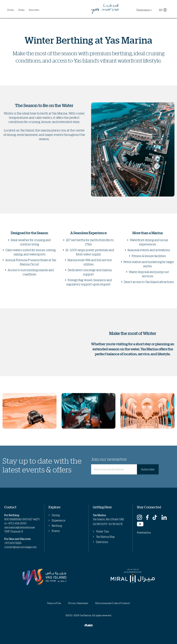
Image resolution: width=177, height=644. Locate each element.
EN (163, 11)
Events (56, 531)
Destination (143, 10)
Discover (33, 10)
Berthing (57, 526)
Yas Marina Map (105, 537)
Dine (21, 10)
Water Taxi (103, 531)
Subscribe (148, 469)
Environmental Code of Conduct (113, 603)
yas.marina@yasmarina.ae (20, 527)
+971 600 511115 (13, 543)
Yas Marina (105, 9)
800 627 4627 (31, 519)
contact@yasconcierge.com (20, 547)
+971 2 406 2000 (17, 523)
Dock (10, 10)
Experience (58, 520)
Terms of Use (54, 603)
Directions (102, 542)
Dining (56, 515)
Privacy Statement (78, 603)
